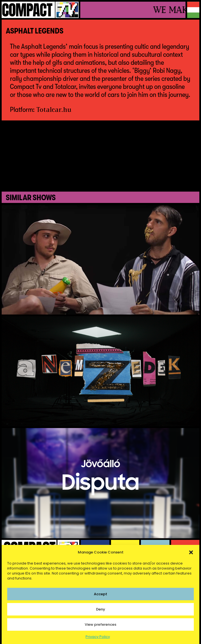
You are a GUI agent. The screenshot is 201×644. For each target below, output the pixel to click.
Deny (101, 609)
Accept (101, 594)
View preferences (101, 624)
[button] (191, 552)
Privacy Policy (98, 637)
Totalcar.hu (54, 109)
